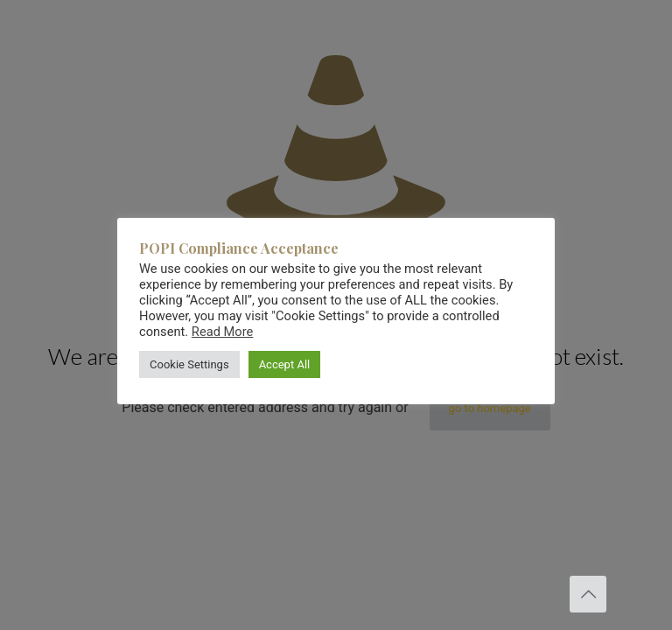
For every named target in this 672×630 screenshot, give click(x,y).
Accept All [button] (285, 364)
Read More (222, 332)
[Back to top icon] (588, 594)
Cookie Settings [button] (189, 364)
